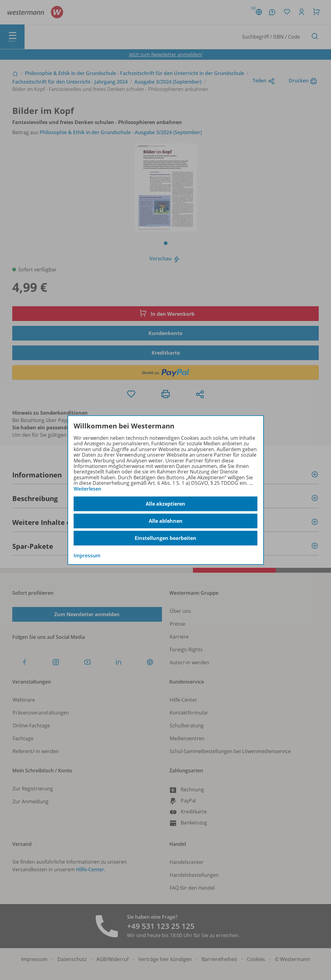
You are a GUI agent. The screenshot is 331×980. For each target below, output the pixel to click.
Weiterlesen (87, 489)
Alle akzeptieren (165, 504)
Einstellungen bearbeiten (165, 538)
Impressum (87, 556)
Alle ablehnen (166, 521)
